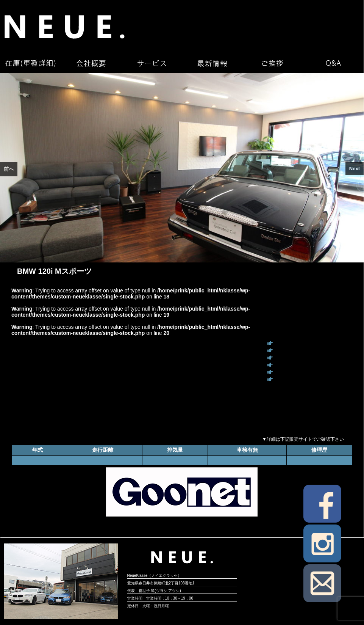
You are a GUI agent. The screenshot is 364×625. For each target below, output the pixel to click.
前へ (9, 169)
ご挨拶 (273, 63)
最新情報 (212, 63)
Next (355, 169)
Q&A (333, 63)
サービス (152, 63)
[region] (182, 168)
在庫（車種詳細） (30, 63)
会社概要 (91, 63)
